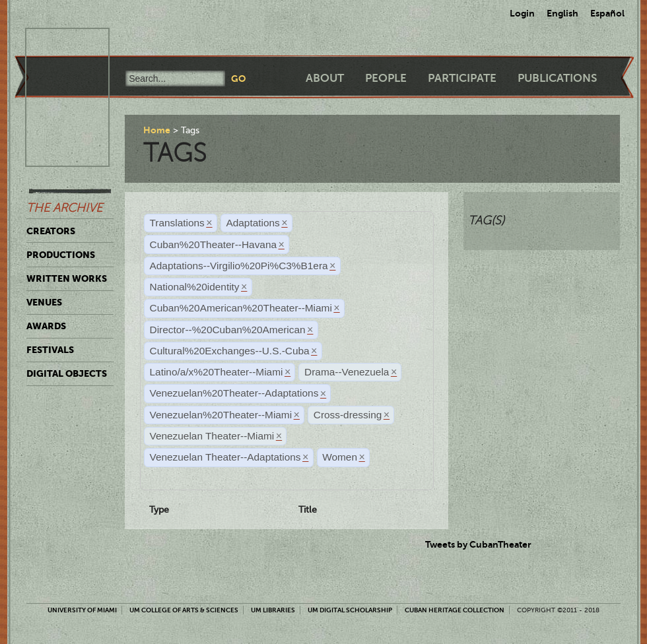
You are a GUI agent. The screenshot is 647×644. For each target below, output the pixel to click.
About (325, 78)
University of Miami (82, 610)
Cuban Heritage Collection (455, 610)
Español (607, 13)
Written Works (67, 278)
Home (157, 130)
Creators (51, 231)
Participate (462, 78)
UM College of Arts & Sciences (184, 610)
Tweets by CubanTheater (478, 544)
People (386, 78)
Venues (44, 302)
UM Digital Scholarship (350, 610)
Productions (61, 255)
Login (522, 13)
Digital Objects (67, 373)
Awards (46, 326)
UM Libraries (273, 610)
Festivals (50, 350)
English (562, 13)
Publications (557, 78)
